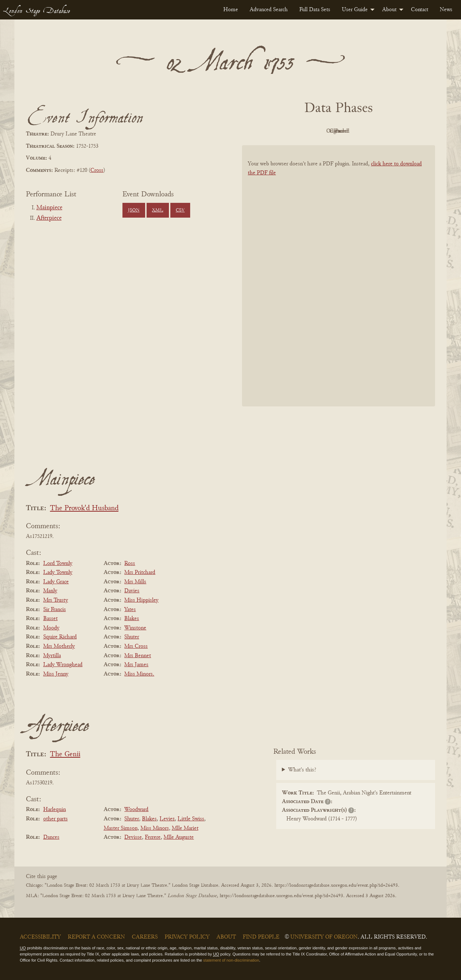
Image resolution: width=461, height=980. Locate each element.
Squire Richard (60, 637)
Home (231, 10)
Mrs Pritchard (140, 573)
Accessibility (40, 937)
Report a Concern (96, 937)
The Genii (65, 755)
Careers (145, 937)
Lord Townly (58, 563)
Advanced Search (269, 10)
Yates (130, 610)
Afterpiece (49, 218)
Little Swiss (191, 819)
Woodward (136, 810)
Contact (420, 10)
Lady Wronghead (63, 665)
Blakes (132, 619)
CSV (180, 210)
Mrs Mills (135, 582)
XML (158, 210)
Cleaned (357, 131)
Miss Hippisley (141, 600)
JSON (134, 210)
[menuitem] (231, 10)
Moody (51, 628)
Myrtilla (52, 656)
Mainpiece (49, 208)
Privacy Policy (187, 937)
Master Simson (121, 828)
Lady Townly (58, 573)
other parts (55, 819)
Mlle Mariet (185, 828)
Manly (50, 591)
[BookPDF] (339, 285)
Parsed (396, 131)
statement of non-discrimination (231, 960)
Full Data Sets (315, 10)
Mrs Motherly (59, 646)
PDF (277, 131)
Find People (261, 937)
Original (317, 131)
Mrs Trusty (56, 600)
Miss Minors (155, 828)
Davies (132, 591)
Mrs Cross (136, 646)
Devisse (133, 837)
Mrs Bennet (138, 656)
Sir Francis (55, 610)
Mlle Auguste (179, 837)
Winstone (135, 628)
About (389, 10)
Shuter (132, 637)
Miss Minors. (139, 674)
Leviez (167, 819)
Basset (50, 619)
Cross (97, 170)
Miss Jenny (56, 674)
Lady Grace (56, 582)
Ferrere (153, 837)
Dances (51, 837)
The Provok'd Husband (84, 509)
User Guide (355, 10)
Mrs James (136, 665)
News (446, 10)
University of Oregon (324, 937)
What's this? (302, 770)
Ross (130, 563)
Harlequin (55, 810)
